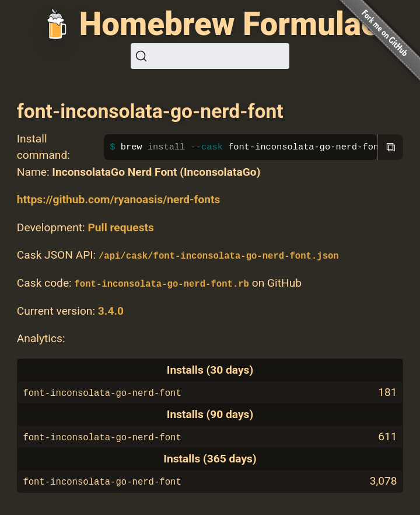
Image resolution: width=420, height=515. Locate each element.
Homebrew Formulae (229, 24)
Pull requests (120, 227)
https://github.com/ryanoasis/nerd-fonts (119, 199)
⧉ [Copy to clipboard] (391, 147)
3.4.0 (111, 311)
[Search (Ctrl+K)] (210, 56)
